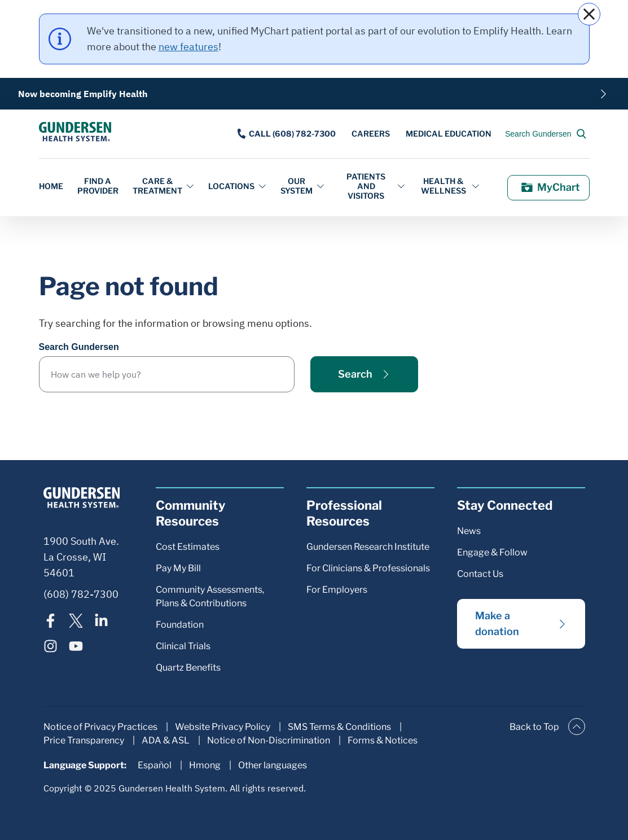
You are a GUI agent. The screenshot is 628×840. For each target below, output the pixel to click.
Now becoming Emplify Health (83, 94)
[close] (589, 14)
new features (188, 47)
